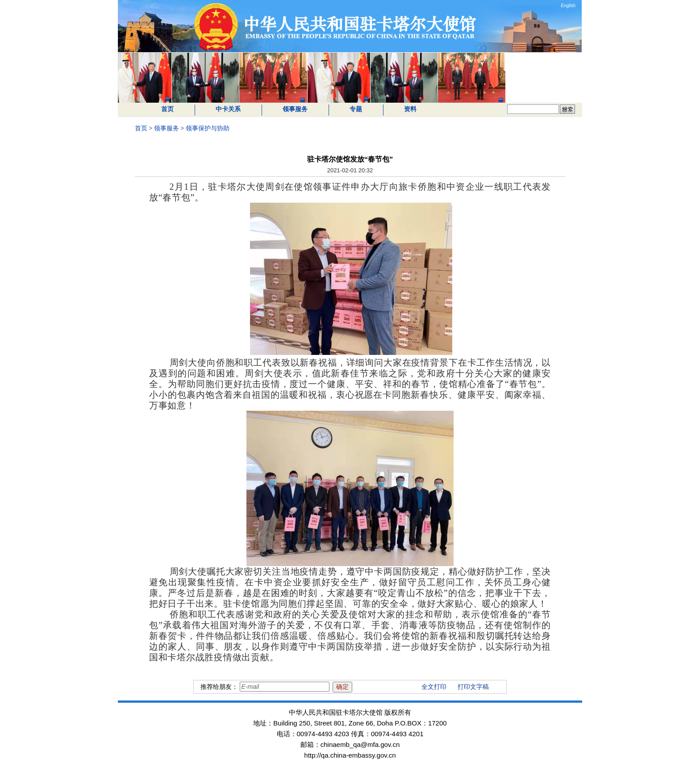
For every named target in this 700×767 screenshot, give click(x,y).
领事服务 (295, 109)
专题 (356, 109)
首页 (167, 109)
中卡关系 (228, 109)
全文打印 (434, 687)
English (568, 6)
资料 (410, 109)
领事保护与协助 (208, 128)
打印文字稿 (473, 687)
